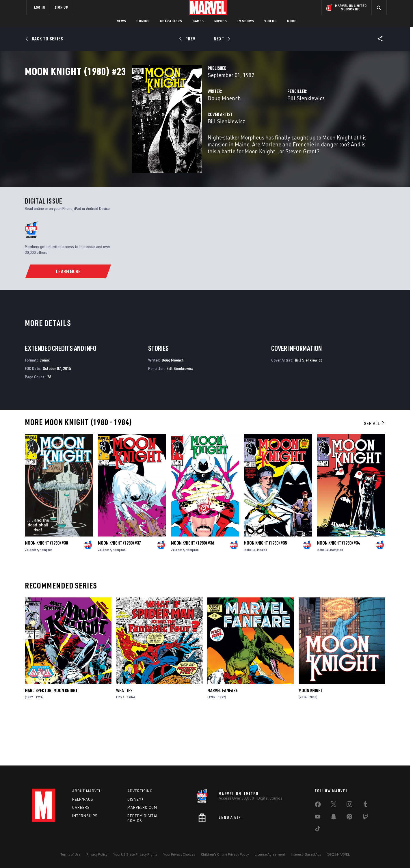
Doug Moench (149, 123)
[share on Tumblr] (365, 805)
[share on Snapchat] (334, 818)
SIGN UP (61, 7)
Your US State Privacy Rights (135, 854)
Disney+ (136, 799)
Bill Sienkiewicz (269, 123)
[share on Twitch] (365, 818)
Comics (143, 21)
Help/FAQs (83, 799)
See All (375, 471)
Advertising (140, 791)
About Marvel (87, 791)
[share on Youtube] (318, 818)
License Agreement (270, 854)
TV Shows (246, 21)
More (292, 21)
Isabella (250, 597)
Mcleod (262, 597)
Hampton (46, 597)
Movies (221, 21)
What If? (124, 738)
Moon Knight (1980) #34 (338, 590)
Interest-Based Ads (306, 854)
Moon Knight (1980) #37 (119, 590)
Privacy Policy (97, 854)
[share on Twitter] (334, 805)
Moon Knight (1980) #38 (46, 590)
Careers (81, 807)
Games (198, 21)
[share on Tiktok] (318, 830)
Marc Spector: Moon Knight (51, 738)
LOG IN (40, 7)
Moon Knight (311, 738)
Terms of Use (70, 854)
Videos (270, 21)
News (121, 21)
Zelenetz (31, 597)
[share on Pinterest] (349, 818)
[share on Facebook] (318, 806)
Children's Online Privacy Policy (225, 854)
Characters (171, 21)
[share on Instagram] (349, 805)
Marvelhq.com (142, 807)
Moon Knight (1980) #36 (192, 590)
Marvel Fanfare (223, 738)
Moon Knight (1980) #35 (265, 590)
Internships (85, 816)
